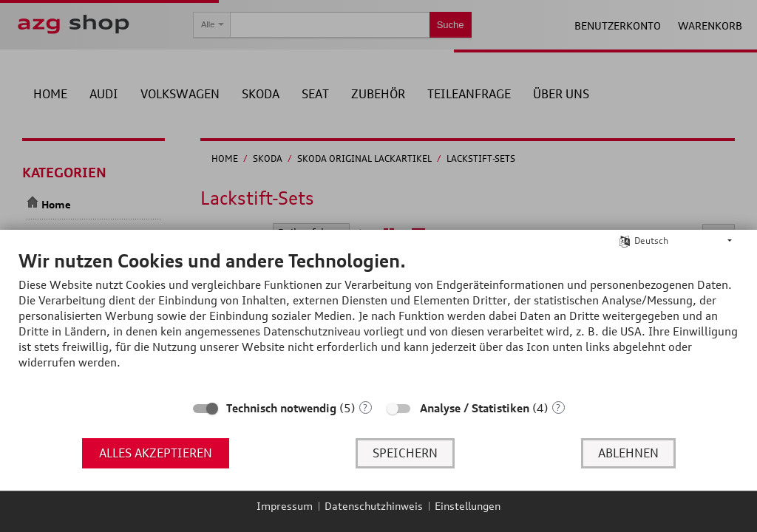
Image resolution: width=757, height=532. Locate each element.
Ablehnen (628, 453)
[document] (378, 321)
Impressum (285, 506)
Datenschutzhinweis (374, 506)
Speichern (405, 453)
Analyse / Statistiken (475, 408)
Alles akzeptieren (156, 453)
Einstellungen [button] (468, 506)
